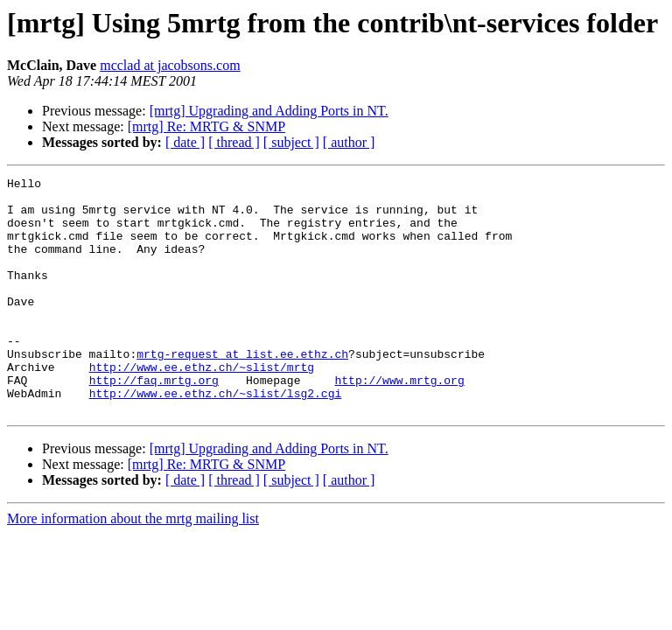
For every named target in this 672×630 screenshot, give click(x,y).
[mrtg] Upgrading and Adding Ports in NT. (269, 111)
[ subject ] (291, 142)
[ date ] (185, 142)
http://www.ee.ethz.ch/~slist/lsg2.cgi (216, 437)
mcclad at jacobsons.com (170, 65)
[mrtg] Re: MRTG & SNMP (206, 126)
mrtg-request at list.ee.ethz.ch (242, 390)
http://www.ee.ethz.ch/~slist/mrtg (202, 406)
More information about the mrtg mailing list (133, 566)
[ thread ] (234, 142)
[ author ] (349, 142)
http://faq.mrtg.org (154, 422)
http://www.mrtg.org (399, 422)
